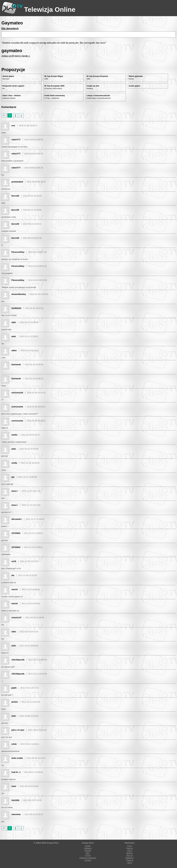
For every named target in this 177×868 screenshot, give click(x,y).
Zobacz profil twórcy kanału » (16, 56)
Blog (88, 853)
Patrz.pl (130, 848)
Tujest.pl (130, 860)
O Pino (88, 855)
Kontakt (88, 860)
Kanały (88, 846)
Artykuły (88, 851)
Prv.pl (129, 846)
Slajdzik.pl (130, 858)
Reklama (88, 848)
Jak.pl (130, 863)
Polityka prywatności (88, 858)
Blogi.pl (130, 853)
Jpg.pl (130, 851)
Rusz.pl (130, 855)
